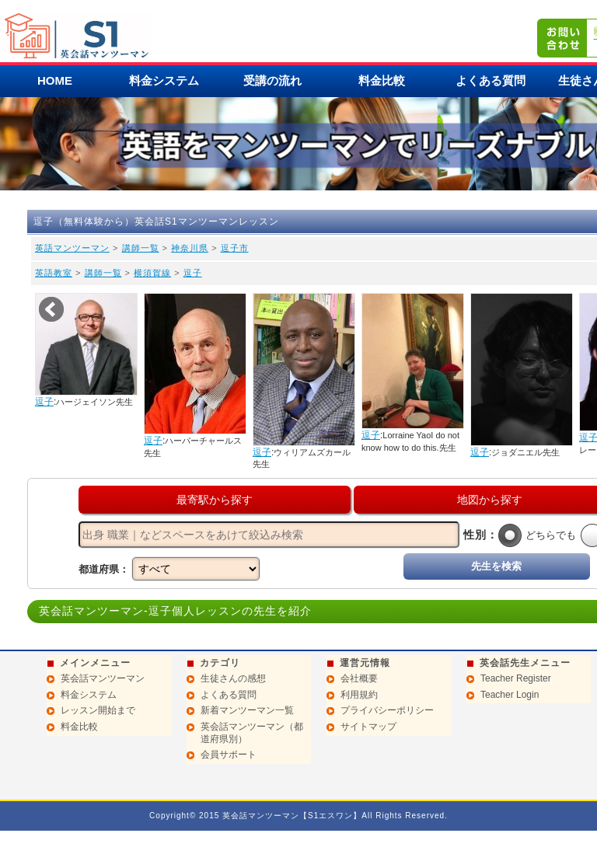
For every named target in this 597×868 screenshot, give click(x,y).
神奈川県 (190, 248)
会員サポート (229, 755)
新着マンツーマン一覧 (247, 710)
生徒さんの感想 (233, 678)
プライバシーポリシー (387, 710)
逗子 (193, 273)
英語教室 (54, 273)
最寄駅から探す (215, 500)
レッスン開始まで (98, 710)
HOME (55, 80)
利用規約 (359, 695)
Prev (51, 309)
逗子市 (235, 248)
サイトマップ (368, 727)
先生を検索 (496, 566)
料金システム (164, 80)
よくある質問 (491, 80)
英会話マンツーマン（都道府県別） (252, 733)
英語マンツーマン (72, 248)
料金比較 (382, 80)
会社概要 (359, 678)
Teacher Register (516, 678)
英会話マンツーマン (103, 678)
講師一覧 (141, 248)
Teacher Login (510, 695)
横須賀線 (152, 273)
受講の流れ (272, 80)
